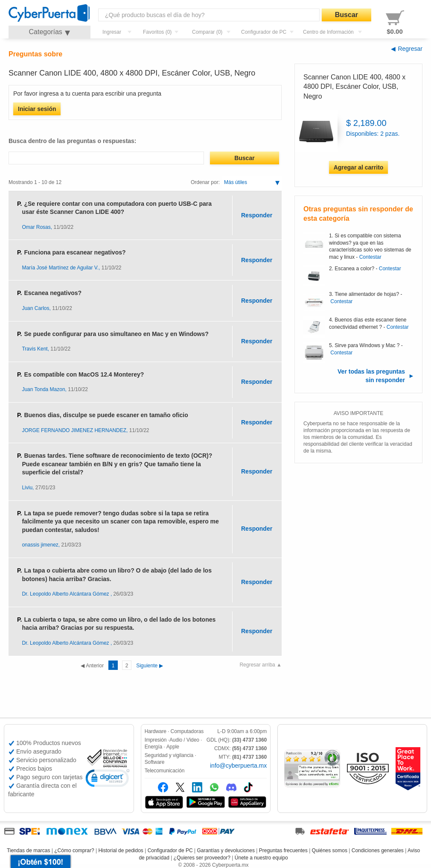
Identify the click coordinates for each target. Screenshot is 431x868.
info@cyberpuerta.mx (238, 766)
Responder (257, 215)
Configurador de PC (170, 850)
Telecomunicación (165, 771)
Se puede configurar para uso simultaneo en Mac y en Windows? (116, 334)
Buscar (347, 15)
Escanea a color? (354, 269)
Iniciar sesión (37, 109)
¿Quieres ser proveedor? (202, 858)
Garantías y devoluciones (226, 850)
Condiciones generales (378, 850)
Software (155, 762)
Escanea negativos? (53, 293)
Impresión (156, 740)
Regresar (410, 49)
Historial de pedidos (121, 850)
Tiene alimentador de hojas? (367, 294)
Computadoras (187, 731)
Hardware (156, 731)
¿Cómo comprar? (74, 850)
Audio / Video (184, 740)
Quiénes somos (330, 850)
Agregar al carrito (359, 167)
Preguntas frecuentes (283, 850)
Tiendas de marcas (29, 850)
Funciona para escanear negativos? (75, 252)
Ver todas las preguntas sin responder (371, 376)
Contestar (370, 257)
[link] (108, 779)
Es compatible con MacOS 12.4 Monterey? (84, 374)
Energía (153, 747)
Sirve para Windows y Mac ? (367, 345)
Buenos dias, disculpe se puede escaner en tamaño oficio (106, 415)
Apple (173, 747)
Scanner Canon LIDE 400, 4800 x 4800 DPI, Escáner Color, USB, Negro (354, 87)
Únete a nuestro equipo (261, 858)
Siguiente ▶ (126, 666)
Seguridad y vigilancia (169, 755)
